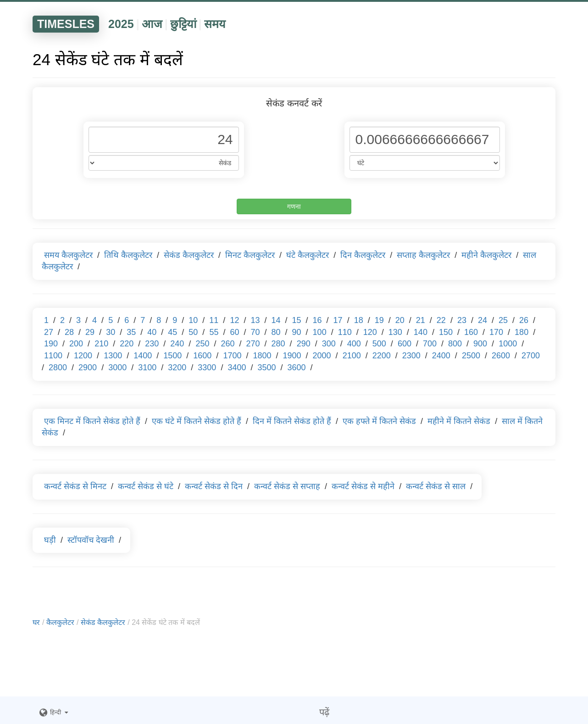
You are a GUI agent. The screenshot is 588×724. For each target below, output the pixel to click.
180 (521, 332)
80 (276, 332)
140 (421, 332)
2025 (121, 24)
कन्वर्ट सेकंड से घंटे (146, 486)
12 (234, 320)
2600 (501, 356)
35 (131, 332)
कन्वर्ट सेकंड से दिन (214, 486)
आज (152, 24)
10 (193, 320)
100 (320, 332)
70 (255, 332)
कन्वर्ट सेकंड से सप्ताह (287, 486)
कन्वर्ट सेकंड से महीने (363, 486)
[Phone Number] (164, 140)
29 (90, 332)
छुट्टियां (183, 24)
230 (152, 344)
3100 (147, 368)
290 (304, 344)
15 (297, 320)
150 (446, 332)
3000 (117, 368)
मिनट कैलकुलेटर (250, 255)
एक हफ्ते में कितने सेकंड (379, 421)
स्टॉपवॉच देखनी (91, 540)
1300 (113, 356)
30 (111, 332)
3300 (207, 368)
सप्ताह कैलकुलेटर (423, 255)
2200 (382, 356)
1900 (292, 356)
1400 (143, 356)
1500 (172, 356)
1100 (53, 356)
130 (395, 332)
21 (421, 320)
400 (354, 344)
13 (255, 320)
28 (69, 332)
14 (276, 320)
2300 (411, 356)
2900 (88, 368)
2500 (471, 356)
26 (524, 320)
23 (462, 320)
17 (338, 320)
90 (297, 332)
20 (400, 320)
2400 (441, 356)
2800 (58, 368)
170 (496, 332)
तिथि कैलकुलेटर (128, 255)
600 (405, 344)
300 (329, 344)
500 (379, 344)
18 (359, 320)
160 (471, 332)
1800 (262, 356)
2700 (531, 356)
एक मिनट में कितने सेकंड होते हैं (92, 421)
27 (49, 332)
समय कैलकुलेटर (68, 255)
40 (152, 332)
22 (441, 320)
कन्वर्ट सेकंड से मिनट (75, 486)
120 (370, 332)
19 (379, 320)
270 (253, 344)
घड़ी (50, 540)
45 (172, 332)
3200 (177, 368)
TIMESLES (66, 24)
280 (278, 344)
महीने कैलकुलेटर (486, 255)
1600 (202, 356)
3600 (297, 368)
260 (227, 344)
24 (483, 320)
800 (455, 344)
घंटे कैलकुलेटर (308, 255)
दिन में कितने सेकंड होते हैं (292, 421)
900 (480, 344)
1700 (232, 356)
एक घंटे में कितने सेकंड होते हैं (197, 421)
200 (76, 344)
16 (317, 320)
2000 (322, 356)
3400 (237, 368)
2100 (352, 356)
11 (214, 320)
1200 (83, 356)
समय (215, 24)
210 (101, 344)
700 (430, 344)
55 (214, 332)
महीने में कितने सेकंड (459, 421)
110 (345, 332)
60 (234, 332)
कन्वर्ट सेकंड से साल (436, 486)
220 (127, 344)
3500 (266, 368)
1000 (508, 344)
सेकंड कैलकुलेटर (189, 255)
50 (193, 332)
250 (202, 344)
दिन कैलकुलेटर (363, 255)
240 (177, 344)
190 (51, 344)
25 (503, 320)
